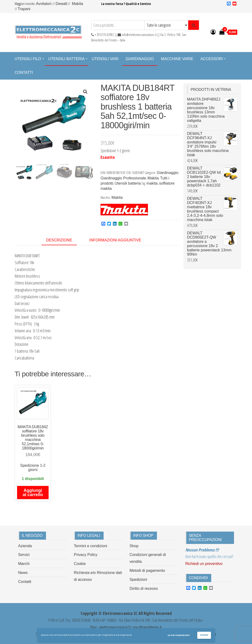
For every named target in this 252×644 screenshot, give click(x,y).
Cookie (80, 564)
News (23, 573)
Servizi (24, 555)
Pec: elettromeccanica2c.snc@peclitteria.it (126, 627)
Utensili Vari (105, 59)
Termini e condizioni (91, 546)
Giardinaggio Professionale (123, 178)
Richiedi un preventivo (204, 564)
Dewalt (61, 4)
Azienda (25, 546)
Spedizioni (138, 580)
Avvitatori (44, 4)
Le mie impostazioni (179, 635)
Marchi (24, 564)
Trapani (24, 9)
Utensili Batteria (67, 59)
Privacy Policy (86, 555)
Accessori (211, 59)
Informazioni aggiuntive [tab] (115, 240)
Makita (77, 4)
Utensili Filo (28, 59)
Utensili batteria (128, 183)
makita (152, 183)
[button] (85, 92)
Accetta (204, 635)
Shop (134, 546)
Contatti (24, 73)
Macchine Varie (177, 59)
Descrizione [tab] (59, 240)
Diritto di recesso (144, 588)
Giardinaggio (140, 59)
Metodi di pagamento (147, 571)
